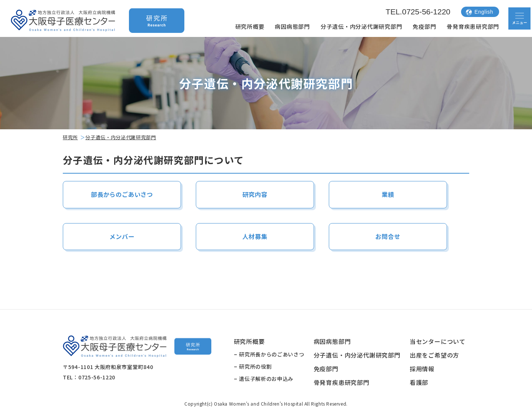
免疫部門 (424, 26)
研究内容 (255, 194)
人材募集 (255, 237)
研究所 (70, 137)
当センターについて (438, 342)
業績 (388, 194)
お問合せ (388, 237)
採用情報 (422, 369)
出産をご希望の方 (434, 356)
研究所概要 (250, 26)
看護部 (419, 383)
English (479, 12)
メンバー (122, 237)
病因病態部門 (292, 26)
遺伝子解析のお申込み (266, 379)
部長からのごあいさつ (122, 194)
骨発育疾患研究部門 (473, 26)
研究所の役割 (255, 367)
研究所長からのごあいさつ (272, 355)
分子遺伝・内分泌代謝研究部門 (362, 26)
